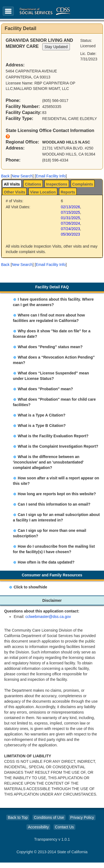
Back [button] (5, 176)
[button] (5, 176)
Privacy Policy (82, 817)
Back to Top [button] (18, 817)
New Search (22, 176)
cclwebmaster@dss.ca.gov (48, 617)
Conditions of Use (49, 817)
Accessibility (38, 827)
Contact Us (64, 827)
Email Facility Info (51, 176)
